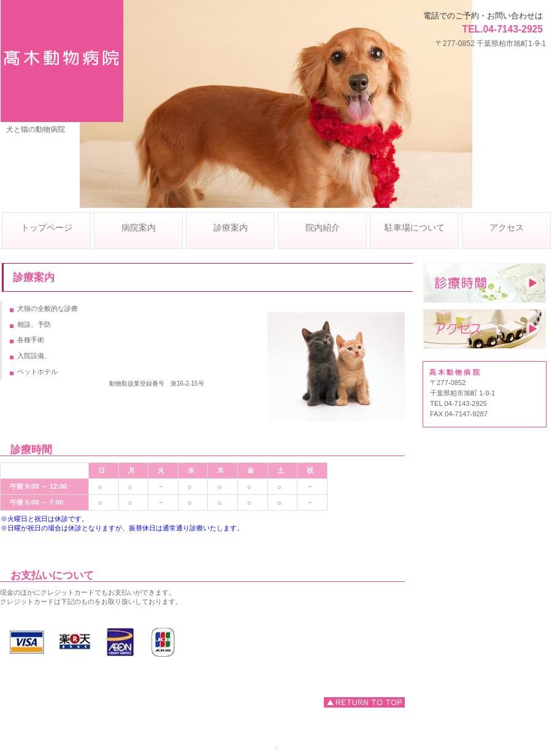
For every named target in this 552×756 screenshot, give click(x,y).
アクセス (485, 329)
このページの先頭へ (364, 702)
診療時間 (485, 283)
